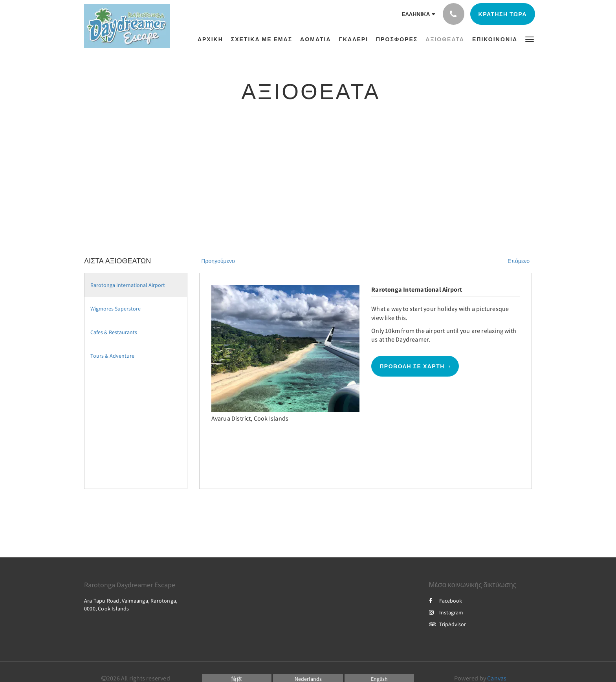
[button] (530, 39)
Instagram (446, 612)
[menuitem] (212, 39)
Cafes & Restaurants (114, 332)
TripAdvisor (447, 624)
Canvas (497, 678)
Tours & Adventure (112, 356)
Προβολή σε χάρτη (412, 366)
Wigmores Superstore (115, 309)
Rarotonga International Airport (128, 285)
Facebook (445, 601)
